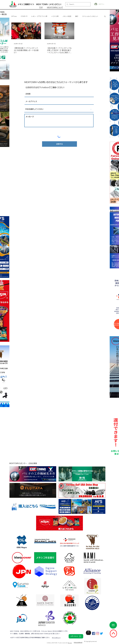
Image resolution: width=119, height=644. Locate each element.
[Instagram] (98, 633)
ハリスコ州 (55, 16)
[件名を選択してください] (59, 109)
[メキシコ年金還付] (45, 558)
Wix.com (70, 643)
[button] (105, 17)
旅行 (77, 16)
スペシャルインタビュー (90, 16)
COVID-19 (24, 16)
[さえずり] (101, 633)
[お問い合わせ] (76, 636)
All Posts (14, 16)
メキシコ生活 (67, 16)
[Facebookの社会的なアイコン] (94, 633)
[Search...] (78, 4)
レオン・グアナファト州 (39, 16)
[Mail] (113, 625)
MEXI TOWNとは (45, 634)
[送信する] (59, 144)
